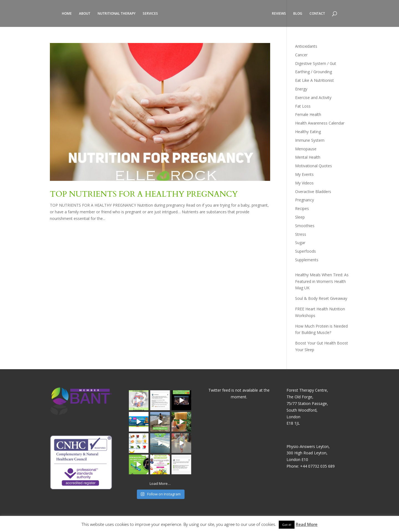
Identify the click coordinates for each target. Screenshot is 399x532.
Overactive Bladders (313, 192)
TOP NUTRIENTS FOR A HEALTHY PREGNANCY (144, 194)
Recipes (302, 208)
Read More (307, 524)
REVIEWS (279, 14)
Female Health (308, 114)
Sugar (300, 243)
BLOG (298, 14)
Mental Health (308, 157)
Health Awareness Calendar (320, 123)
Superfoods (305, 251)
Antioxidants (306, 46)
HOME (67, 14)
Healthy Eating (308, 132)
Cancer (301, 55)
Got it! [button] (287, 525)
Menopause (306, 149)
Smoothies (305, 226)
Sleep (300, 217)
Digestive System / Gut (316, 63)
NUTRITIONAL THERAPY (117, 14)
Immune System (310, 140)
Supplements (307, 260)
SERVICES (150, 14)
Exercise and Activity (313, 97)
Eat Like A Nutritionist (314, 80)
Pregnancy (305, 200)
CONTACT (317, 14)
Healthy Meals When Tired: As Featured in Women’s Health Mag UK (322, 281)
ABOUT (85, 14)
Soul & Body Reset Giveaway (321, 298)
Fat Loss (303, 106)
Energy (301, 89)
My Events (304, 174)
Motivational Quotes (314, 166)
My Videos (304, 183)
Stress (301, 234)
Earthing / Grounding (314, 72)
